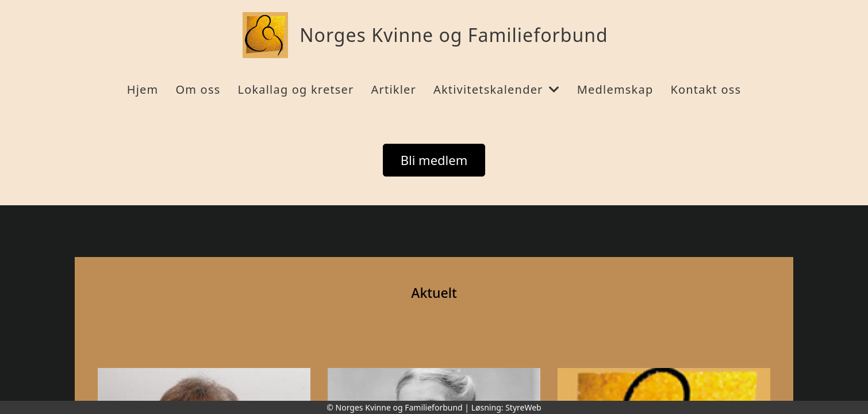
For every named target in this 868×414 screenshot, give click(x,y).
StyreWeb (523, 407)
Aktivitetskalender (497, 89)
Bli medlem (434, 160)
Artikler (394, 89)
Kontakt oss (706, 89)
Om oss (198, 89)
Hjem (143, 89)
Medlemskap (615, 89)
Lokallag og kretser (295, 89)
